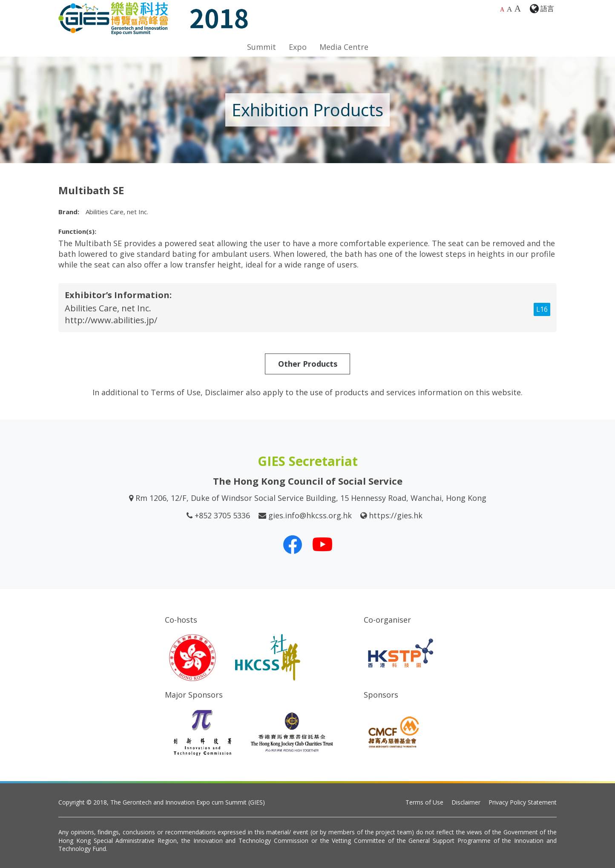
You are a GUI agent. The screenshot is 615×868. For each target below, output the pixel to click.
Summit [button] (262, 47)
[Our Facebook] (293, 544)
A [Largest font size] (518, 9)
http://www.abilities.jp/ (111, 320)
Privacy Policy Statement (523, 802)
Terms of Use (424, 802)
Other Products (308, 364)
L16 (542, 309)
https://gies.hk (396, 515)
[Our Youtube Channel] (322, 544)
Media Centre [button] (344, 47)
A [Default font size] (502, 10)
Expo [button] (298, 47)
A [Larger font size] (510, 9)
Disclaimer (466, 802)
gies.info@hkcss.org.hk (310, 515)
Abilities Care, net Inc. (108, 308)
